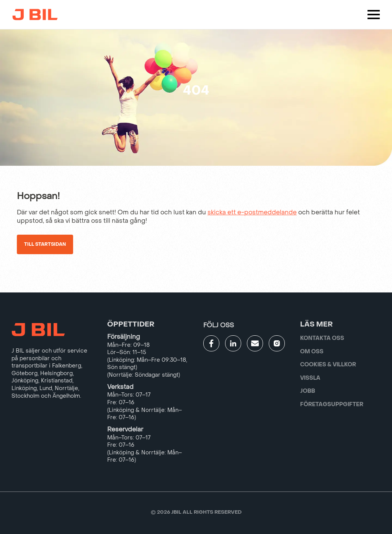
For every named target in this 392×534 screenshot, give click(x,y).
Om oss (312, 352)
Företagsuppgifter (332, 404)
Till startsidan (45, 244)
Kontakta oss (322, 338)
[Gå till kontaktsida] (255, 343)
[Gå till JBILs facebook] (211, 343)
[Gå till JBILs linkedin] (233, 343)
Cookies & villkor (328, 365)
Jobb (308, 391)
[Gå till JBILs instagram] (277, 343)
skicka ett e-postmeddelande (252, 212)
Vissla (310, 378)
